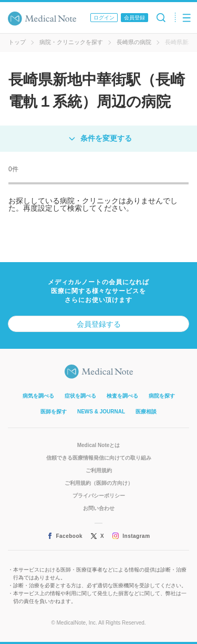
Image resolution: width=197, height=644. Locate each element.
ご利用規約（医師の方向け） (99, 483)
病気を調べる (38, 396)
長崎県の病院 (134, 42)
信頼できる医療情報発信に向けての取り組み (99, 458)
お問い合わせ (99, 508)
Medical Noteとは (99, 445)
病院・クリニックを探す (71, 42)
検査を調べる (122, 396)
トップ (17, 42)
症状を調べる (80, 396)
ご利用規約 (99, 470)
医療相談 (146, 412)
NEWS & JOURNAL (101, 412)
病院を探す (162, 396)
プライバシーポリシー (99, 496)
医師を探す (54, 412)
